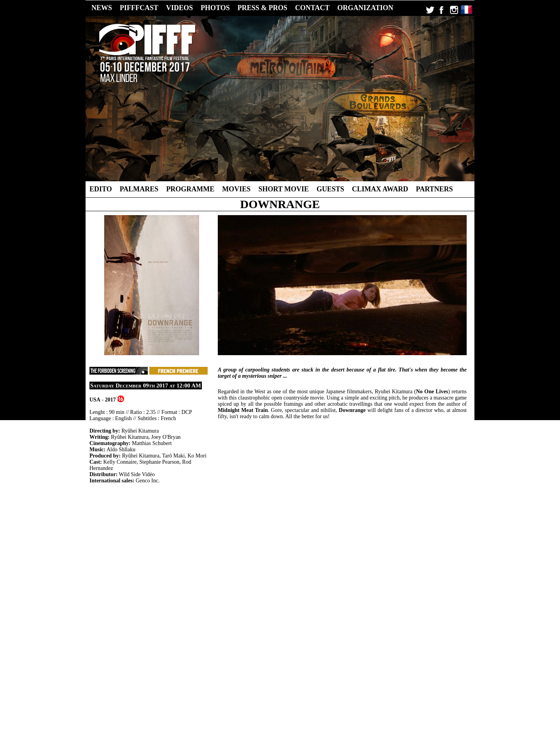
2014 (284, 693)
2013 (297, 693)
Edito (101, 189)
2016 (257, 693)
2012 (310, 693)
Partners (435, 189)
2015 (271, 693)
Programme (190, 189)
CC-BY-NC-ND (330, 704)
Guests (330, 189)
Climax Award (380, 189)
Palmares (139, 189)
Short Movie (283, 189)
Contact (365, 699)
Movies (236, 189)
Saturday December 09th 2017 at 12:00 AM (146, 386)
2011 (323, 693)
